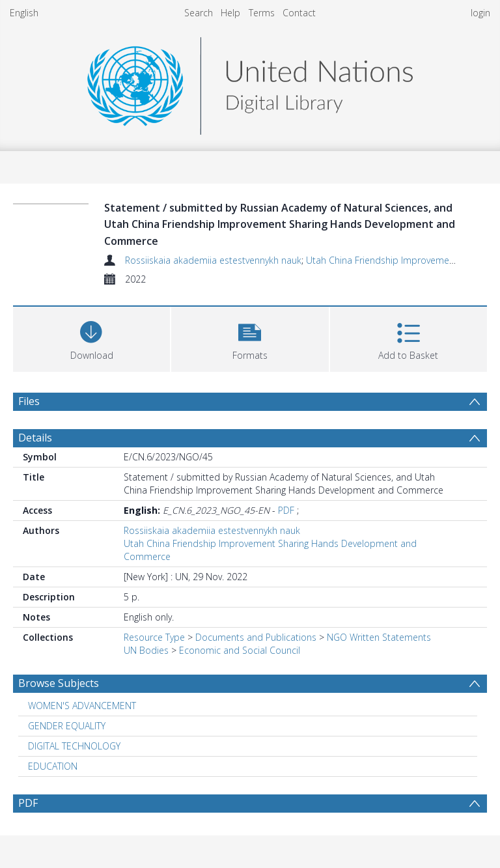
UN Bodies (146, 650)
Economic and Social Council (240, 650)
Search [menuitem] (199, 13)
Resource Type (154, 637)
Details (35, 438)
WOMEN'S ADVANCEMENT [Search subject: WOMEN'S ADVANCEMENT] (82, 706)
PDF (286, 510)
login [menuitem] (480, 13)
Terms (262, 13)
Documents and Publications (256, 637)
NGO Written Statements (379, 637)
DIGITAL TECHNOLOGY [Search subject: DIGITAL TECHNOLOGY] (74, 746)
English (24, 13)
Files (29, 401)
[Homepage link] (250, 82)
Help (230, 13)
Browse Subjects (59, 683)
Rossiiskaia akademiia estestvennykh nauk (213, 260)
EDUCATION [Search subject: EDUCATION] (53, 766)
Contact (299, 13)
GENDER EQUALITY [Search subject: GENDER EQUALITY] (67, 726)
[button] (250, 338)
